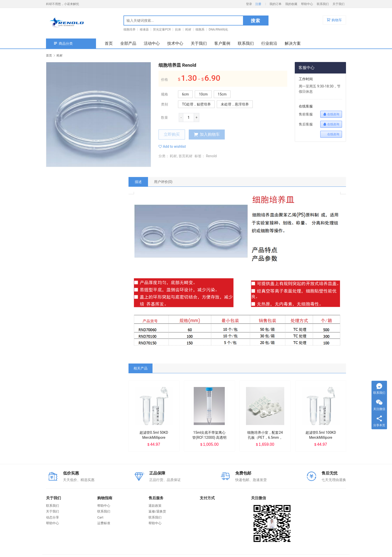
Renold (211, 156)
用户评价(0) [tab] (163, 182)
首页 (109, 43)
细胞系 (200, 29)
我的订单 (275, 4)
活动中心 (152, 43)
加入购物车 (207, 134)
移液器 (144, 29)
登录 (249, 4)
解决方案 (293, 43)
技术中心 (175, 43)
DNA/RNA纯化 (218, 29)
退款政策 (155, 506)
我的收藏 (291, 4)
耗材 (188, 29)
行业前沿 (269, 43)
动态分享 (52, 517)
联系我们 (323, 4)
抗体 (178, 29)
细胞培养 (129, 29)
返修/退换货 (157, 511)
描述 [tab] (138, 182)
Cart (100, 517)
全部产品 (128, 43)
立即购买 (172, 134)
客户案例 (222, 43)
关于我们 (338, 4)
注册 (258, 4)
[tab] (138, 182)
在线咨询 (331, 114)
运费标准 (104, 523)
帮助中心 (307, 4)
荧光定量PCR (162, 29)
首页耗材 (185, 156)
